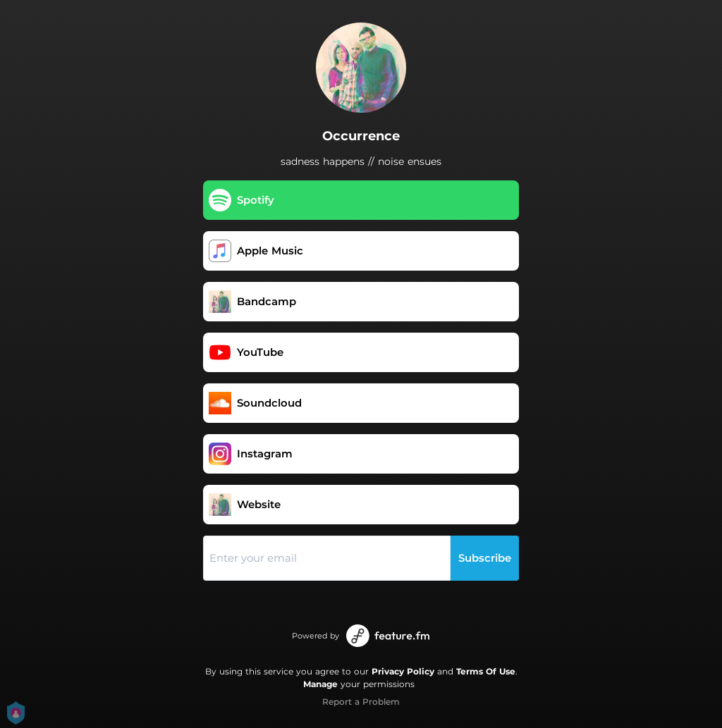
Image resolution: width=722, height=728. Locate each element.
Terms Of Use (486, 671)
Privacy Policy (403, 671)
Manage (320, 684)
